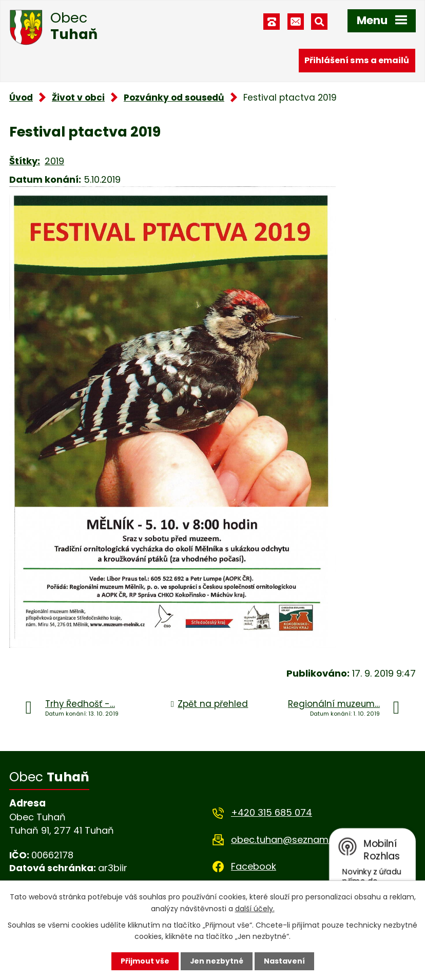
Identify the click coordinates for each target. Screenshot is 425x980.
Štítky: (25, 161)
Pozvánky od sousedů (174, 98)
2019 (54, 161)
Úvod (21, 98)
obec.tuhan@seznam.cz (286, 840)
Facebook (254, 866)
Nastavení (284, 961)
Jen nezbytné (216, 961)
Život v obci (78, 98)
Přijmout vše (144, 961)
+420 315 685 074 (272, 812)
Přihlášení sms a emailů (357, 60)
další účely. (255, 908)
